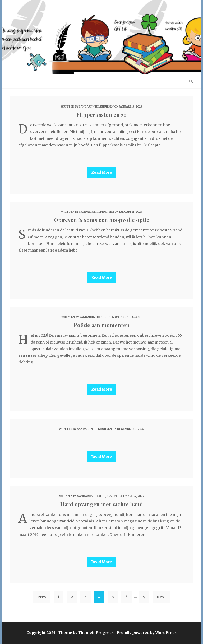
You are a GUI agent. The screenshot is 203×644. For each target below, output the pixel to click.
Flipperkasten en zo (101, 115)
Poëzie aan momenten (102, 325)
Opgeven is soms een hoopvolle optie (102, 220)
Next (161, 597)
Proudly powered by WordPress (147, 633)
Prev (42, 597)
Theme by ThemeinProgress (86, 633)
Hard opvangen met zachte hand (102, 504)
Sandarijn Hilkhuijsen (96, 107)
